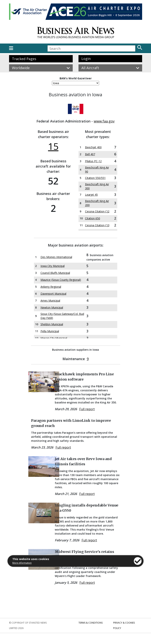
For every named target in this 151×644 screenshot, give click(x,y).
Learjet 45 (91, 195)
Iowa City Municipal (53, 266)
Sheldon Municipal (52, 324)
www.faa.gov (104, 121)
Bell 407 (90, 154)
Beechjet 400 (93, 147)
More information (22, 563)
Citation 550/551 (95, 178)
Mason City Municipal (54, 338)
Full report (87, 409)
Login (86, 59)
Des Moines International (56, 257)
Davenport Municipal (53, 294)
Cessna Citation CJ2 (97, 211)
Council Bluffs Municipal (55, 273)
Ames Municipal (50, 301)
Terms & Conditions (91, 623)
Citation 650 (93, 218)
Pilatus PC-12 (93, 161)
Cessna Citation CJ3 (97, 225)
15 (53, 146)
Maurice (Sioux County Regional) (61, 280)
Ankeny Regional (51, 287)
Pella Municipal (50, 331)
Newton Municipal (52, 307)
